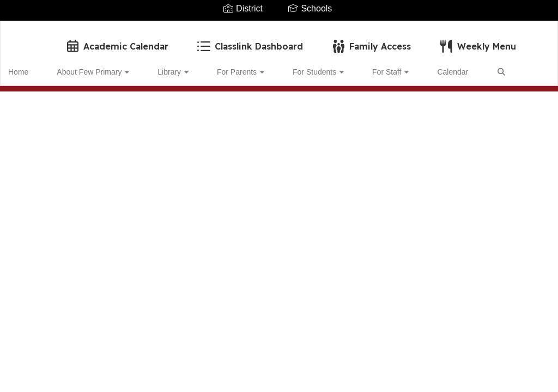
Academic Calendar (116, 41)
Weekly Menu (477, 41)
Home (35, 66)
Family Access (371, 41)
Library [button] (166, 66)
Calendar (398, 66)
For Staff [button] (347, 66)
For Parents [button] (222, 66)
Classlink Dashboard (249, 41)
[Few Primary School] (279, 28)
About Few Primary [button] (98, 66)
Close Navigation (54, 98)
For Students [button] (287, 66)
